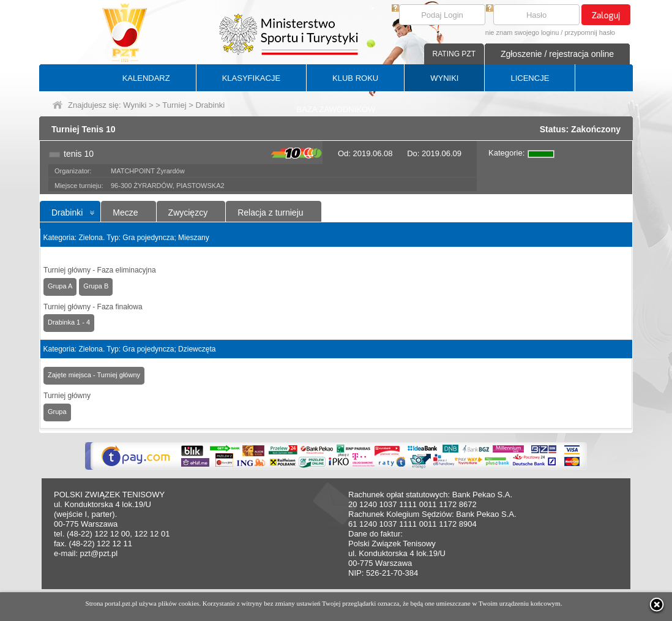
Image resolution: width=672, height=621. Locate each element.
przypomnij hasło (590, 32)
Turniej (174, 105)
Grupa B (96, 286)
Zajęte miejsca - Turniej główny (94, 375)
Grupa (57, 412)
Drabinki (67, 213)
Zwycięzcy (188, 213)
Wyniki (135, 105)
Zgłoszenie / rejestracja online (557, 54)
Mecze (125, 213)
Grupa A (60, 286)
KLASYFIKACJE (251, 78)
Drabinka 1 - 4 (69, 322)
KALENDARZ (146, 78)
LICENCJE (530, 78)
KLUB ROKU (355, 78)
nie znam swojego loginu (522, 32)
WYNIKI (444, 78)
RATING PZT (454, 54)
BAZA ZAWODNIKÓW (336, 109)
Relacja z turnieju (270, 213)
